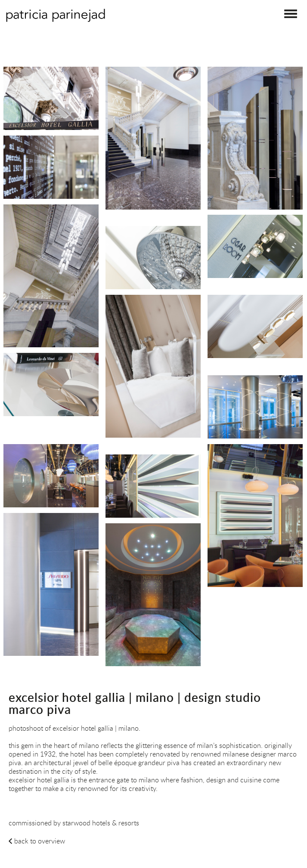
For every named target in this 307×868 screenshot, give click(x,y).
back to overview (40, 841)
